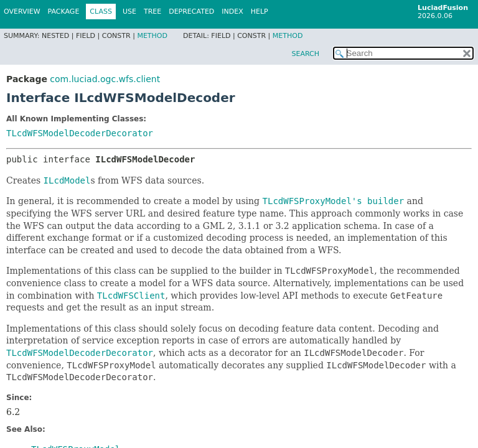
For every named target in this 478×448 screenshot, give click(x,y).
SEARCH (305, 54)
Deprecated (191, 12)
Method (152, 36)
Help (260, 12)
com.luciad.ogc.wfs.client (105, 79)
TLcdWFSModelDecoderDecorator (80, 133)
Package (64, 12)
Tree (152, 12)
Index (232, 12)
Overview (22, 12)
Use (129, 12)
